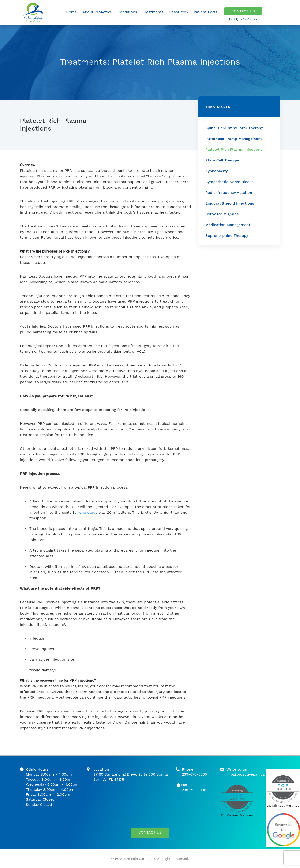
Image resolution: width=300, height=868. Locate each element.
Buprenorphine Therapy (227, 236)
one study (88, 512)
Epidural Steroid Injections (230, 203)
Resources (179, 12)
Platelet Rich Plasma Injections (234, 149)
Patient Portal (206, 12)
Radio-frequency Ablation (229, 192)
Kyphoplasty (217, 171)
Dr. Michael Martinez (237, 815)
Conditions (127, 12)
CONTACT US (243, 12)
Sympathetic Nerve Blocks (229, 182)
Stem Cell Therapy (222, 160)
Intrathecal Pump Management (234, 139)
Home (71, 12)
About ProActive (97, 12)
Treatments (153, 12)
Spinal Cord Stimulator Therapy (234, 128)
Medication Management (228, 225)
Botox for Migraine (222, 214)
